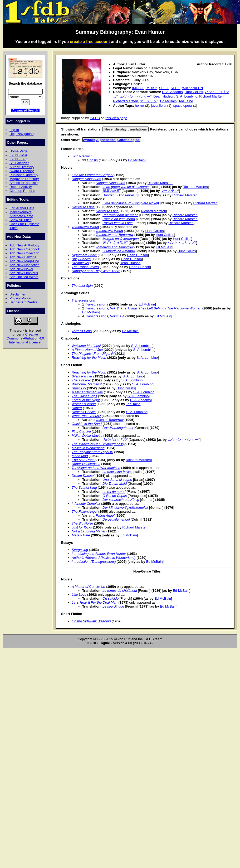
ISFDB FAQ (18, 159)
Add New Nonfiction (25, 265)
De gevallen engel (116, 519)
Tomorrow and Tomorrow (114, 235)
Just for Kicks (82, 527)
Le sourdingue (113, 606)
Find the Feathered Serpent (92, 175)
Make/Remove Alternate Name (21, 214)
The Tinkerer (81, 380)
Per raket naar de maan (120, 215)
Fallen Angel (105, 515)
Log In (14, 130)
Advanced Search (25, 110)
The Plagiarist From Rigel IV (93, 354)
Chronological (129, 140)
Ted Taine (186, 101)
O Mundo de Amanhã (119, 251)
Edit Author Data (22, 208)
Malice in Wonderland (88, 448)
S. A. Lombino (187, 97)
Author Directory (22, 167)
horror (139, 106)
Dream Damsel (83, 476)
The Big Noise (82, 523)
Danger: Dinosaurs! (86, 179)
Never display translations (126, 129)
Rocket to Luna (83, 207)
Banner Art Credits (23, 302)
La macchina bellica (117, 472)
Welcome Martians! (86, 346)
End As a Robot (84, 460)
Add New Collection (24, 253)
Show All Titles (21, 220)
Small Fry (79, 388)
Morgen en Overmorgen (121, 239)
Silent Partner (82, 376)
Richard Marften (211, 97)
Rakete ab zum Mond (119, 219)
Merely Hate (81, 535)
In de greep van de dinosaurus (126, 187)
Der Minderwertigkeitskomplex (125, 508)
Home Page (18, 151)
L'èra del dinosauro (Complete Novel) (131, 203)
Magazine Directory (24, 179)
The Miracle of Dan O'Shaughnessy (99, 444)
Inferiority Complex (86, 504)
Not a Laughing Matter (89, 531)
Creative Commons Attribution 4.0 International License (25, 338)
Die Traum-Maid (115, 484)
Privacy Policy (20, 298)
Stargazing (80, 550)
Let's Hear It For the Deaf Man (95, 602)
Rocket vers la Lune (117, 223)
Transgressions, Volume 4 (105, 316)
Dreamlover (80, 263)
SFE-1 (164, 88)
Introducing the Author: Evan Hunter (99, 554)
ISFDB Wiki (18, 155)
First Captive (81, 432)
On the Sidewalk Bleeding (91, 621)
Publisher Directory (24, 175)
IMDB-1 (138, 88)
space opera (183, 106)
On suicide (111, 598)
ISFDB (95, 118)
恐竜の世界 (111, 191)
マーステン (148, 101)
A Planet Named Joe (87, 350)
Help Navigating (21, 134)
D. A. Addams (172, 92)
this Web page (117, 118)
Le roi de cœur (114, 492)
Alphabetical (106, 140)
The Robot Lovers (85, 267)
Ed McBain (168, 101)
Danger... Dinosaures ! (119, 195)
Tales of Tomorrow (110, 420)
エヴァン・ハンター (135, 97)
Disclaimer (17, 294)
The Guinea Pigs (84, 396)
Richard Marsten (126, 101)
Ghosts (92, 160)
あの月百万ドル (114, 440)
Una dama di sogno (117, 480)
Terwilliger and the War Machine (96, 468)
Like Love (79, 595)
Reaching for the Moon (89, 358)
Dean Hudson (164, 97)
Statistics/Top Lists (24, 183)
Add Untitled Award (24, 277)
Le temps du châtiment (120, 591)
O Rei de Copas (115, 496)
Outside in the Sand (87, 424)
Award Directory (22, 171)
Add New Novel (21, 269)
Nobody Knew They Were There (96, 271)
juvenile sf (159, 106)
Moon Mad (80, 456)
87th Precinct (82, 156)
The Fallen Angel (84, 511)
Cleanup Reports (22, 191)
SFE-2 (176, 88)
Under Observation (86, 464)
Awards (89, 140)
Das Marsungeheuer (118, 428)
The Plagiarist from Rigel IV (92, 452)
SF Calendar (19, 163)
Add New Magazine (24, 261)
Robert (77, 408)
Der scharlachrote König (121, 500)
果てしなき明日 (114, 243)
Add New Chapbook (25, 249)
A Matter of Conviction (88, 587)
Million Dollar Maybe (87, 436)
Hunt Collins (194, 92)
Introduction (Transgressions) (94, 562)
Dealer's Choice (84, 412)
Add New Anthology (24, 245)
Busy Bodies (81, 259)
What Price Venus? (86, 416)
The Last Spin (82, 286)
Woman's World (84, 404)
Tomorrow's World (85, 227)
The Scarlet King (84, 488)
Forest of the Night (86, 400)
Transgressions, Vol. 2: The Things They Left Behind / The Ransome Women (143, 308)
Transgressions (83, 300)
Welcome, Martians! (87, 384)
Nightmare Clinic (84, 255)
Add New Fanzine (23, 257)
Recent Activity (21, 187)
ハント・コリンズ (181, 243)
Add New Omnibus (24, 273)
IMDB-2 (151, 88)
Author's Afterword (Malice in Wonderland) (104, 558)
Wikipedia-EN (193, 88)
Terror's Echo (82, 331)
